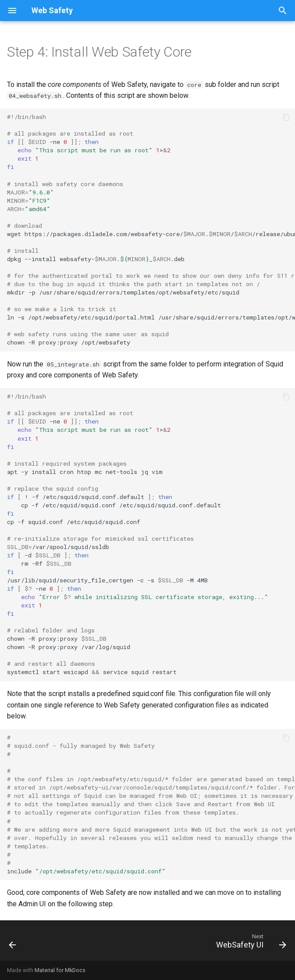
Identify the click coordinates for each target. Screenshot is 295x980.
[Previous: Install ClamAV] (13, 943)
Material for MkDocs (60, 970)
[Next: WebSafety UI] (249, 943)
